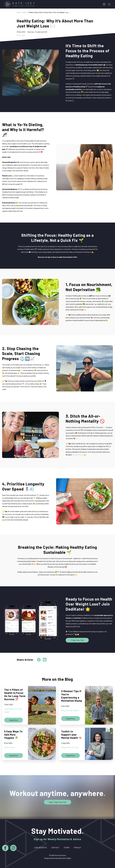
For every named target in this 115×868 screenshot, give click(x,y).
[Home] (20, 4)
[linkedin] (45, 660)
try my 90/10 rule (78, 455)
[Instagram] (13, 848)
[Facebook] (5, 848)
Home (19, 12)
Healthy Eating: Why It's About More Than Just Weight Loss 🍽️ (50, 12)
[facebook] (39, 660)
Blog (25, 12)
